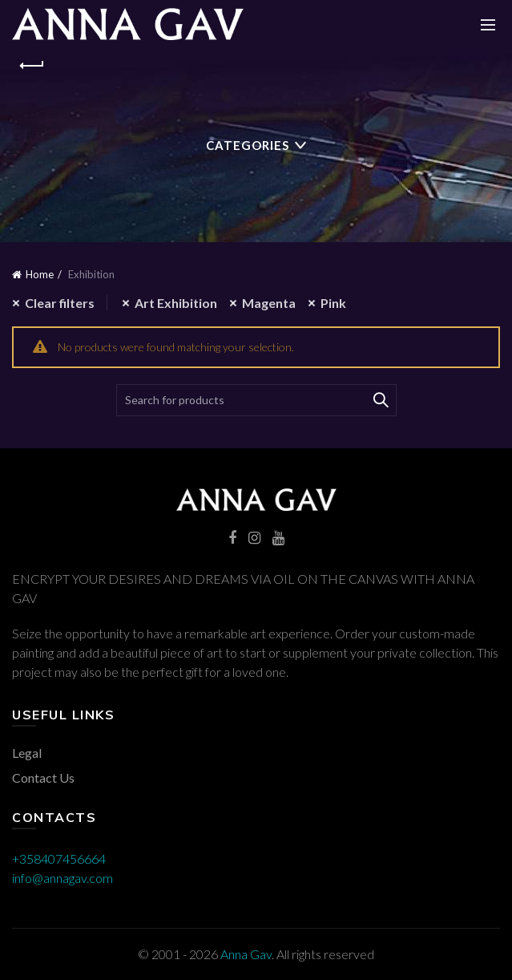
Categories (248, 145)
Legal (27, 753)
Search (381, 400)
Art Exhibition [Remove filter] (176, 303)
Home (40, 274)
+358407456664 (59, 859)
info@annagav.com (62, 878)
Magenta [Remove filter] (269, 303)
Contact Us (43, 778)
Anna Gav (246, 954)
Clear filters (60, 303)
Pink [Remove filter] (333, 303)
